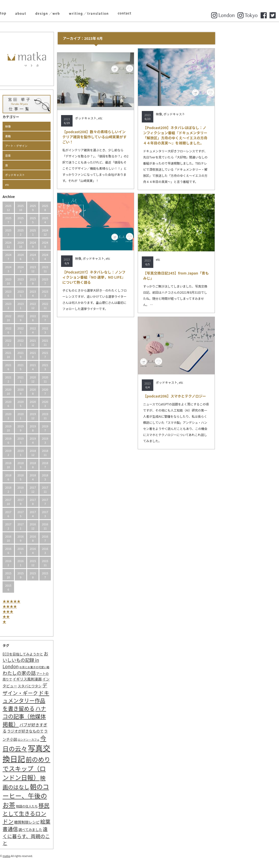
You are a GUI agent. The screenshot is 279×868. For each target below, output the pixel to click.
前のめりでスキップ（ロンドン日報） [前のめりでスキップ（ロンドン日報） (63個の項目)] (57, 768)
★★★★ (41, 606)
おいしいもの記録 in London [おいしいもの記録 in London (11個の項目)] (56, 660)
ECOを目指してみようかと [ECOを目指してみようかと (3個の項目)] (54, 654)
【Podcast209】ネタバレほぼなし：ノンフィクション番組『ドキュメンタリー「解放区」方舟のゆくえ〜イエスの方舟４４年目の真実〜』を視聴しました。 (206, 135)
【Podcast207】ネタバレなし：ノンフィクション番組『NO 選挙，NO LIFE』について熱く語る (125, 277)
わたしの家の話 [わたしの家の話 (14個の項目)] (50, 673)
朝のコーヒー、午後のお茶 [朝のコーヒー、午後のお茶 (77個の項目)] (57, 796)
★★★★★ (42, 601)
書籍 (39, 136)
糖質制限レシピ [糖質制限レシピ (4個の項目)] (58, 822)
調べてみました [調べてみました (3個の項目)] (61, 830)
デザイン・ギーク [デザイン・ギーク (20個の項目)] (56, 689)
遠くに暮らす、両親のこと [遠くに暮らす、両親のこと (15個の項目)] (57, 836)
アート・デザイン (47, 146)
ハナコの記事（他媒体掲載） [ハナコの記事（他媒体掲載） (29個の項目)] (55, 716)
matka (38, 856)
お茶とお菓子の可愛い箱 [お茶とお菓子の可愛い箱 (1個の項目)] (65, 667)
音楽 (39, 155)
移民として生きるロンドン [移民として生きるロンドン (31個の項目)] (57, 813)
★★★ (39, 611)
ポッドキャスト (46, 175)
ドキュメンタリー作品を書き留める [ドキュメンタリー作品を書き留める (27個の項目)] (57, 700)
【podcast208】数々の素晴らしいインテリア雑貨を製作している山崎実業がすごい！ (125, 137)
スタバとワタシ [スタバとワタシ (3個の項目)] (60, 686)
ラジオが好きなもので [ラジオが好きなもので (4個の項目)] (56, 731)
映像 (39, 126)
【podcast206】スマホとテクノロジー (205, 396)
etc (38, 184)
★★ (37, 616)
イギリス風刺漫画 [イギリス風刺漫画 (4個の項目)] (58, 679)
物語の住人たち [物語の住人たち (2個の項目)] (58, 806)
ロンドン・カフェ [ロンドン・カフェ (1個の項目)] (59, 740)
